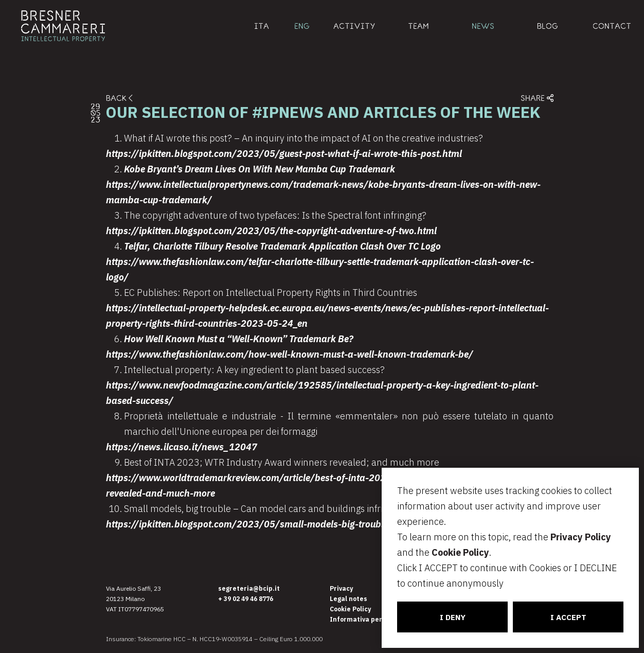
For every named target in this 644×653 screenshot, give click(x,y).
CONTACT (612, 26)
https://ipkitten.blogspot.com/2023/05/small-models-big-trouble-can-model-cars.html (294, 524)
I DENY (453, 617)
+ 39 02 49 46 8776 (246, 599)
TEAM (418, 26)
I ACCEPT (568, 617)
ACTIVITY (354, 26)
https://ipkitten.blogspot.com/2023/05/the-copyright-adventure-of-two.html (271, 231)
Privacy (341, 588)
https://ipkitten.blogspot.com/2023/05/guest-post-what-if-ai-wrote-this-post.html (284, 154)
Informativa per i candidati (374, 619)
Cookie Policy (460, 552)
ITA (262, 26)
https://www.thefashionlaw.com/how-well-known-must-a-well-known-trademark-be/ (290, 354)
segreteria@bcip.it (249, 588)
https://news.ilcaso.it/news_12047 (182, 447)
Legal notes (348, 599)
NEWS (483, 26)
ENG (302, 26)
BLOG (548, 26)
